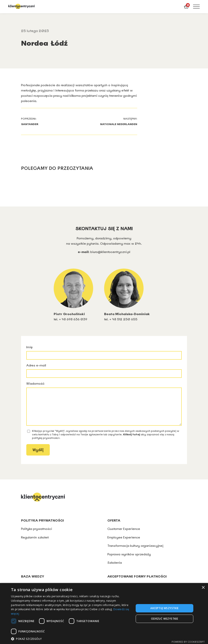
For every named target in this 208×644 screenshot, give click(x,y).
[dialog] (104, 614)
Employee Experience (124, 544)
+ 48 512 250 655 (123, 319)
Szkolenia (115, 569)
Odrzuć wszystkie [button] (164, 619)
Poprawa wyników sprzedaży (129, 561)
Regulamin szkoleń (35, 544)
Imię (104, 352)
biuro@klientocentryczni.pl (110, 252)
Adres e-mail (104, 370)
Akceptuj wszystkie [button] (164, 608)
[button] (71, 639)
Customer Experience (124, 535)
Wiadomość (104, 407)
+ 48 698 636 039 (73, 319)
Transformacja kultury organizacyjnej (135, 552)
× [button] (203, 588)
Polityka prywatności (37, 535)
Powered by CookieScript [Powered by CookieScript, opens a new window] (188, 642)
